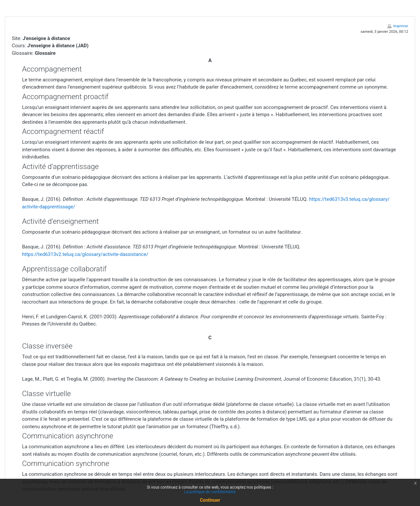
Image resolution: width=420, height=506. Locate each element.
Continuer (210, 500)
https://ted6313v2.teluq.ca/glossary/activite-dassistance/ (85, 254)
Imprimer (401, 26)
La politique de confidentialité (210, 492)
